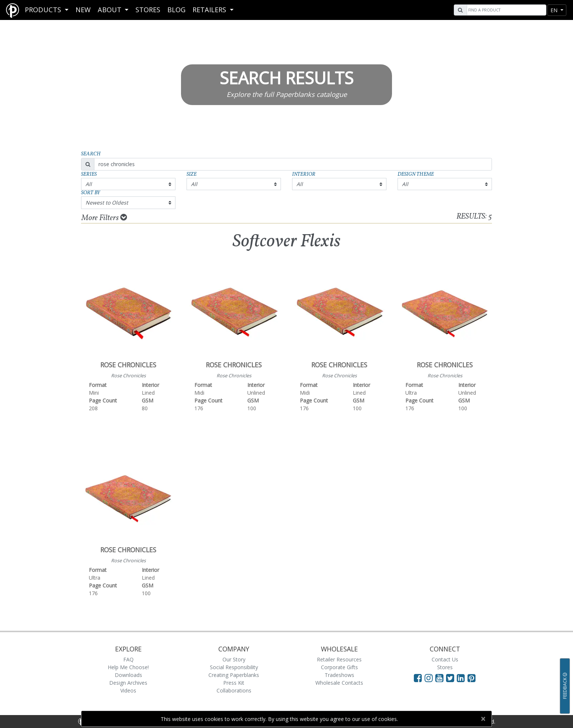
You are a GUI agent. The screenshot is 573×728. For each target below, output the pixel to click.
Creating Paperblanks (234, 675)
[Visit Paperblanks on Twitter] (451, 678)
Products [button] (44, 10)
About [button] (110, 10)
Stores (148, 10)
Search (91, 154)
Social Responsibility (234, 667)
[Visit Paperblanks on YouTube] (441, 678)
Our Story (234, 659)
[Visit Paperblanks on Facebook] (418, 678)
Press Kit (234, 683)
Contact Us (445, 659)
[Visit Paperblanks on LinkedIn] (462, 678)
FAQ (128, 659)
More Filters (104, 218)
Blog (176, 10)
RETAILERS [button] (210, 10)
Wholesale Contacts (339, 683)
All (89, 184)
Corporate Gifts (339, 667)
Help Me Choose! (128, 667)
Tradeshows (339, 675)
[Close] (483, 719)
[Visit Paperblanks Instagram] (429, 678)
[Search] (506, 10)
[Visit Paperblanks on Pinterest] (472, 678)
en (555, 10)
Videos (128, 690)
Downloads (128, 675)
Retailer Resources (339, 659)
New (83, 10)
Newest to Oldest (107, 203)
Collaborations (234, 690)
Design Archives (128, 683)
